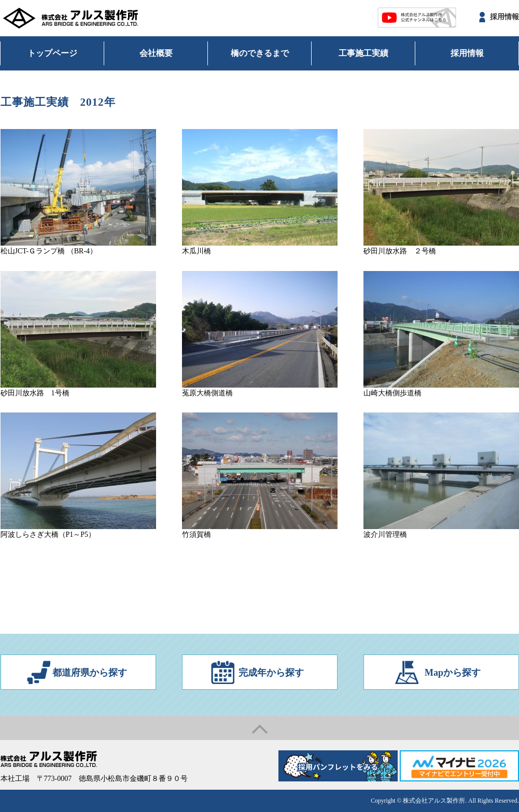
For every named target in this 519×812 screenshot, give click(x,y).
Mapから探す (453, 673)
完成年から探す (271, 673)
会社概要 (156, 53)
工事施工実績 (363, 53)
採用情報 (504, 17)
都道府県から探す (90, 673)
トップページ (52, 53)
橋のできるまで (260, 53)
